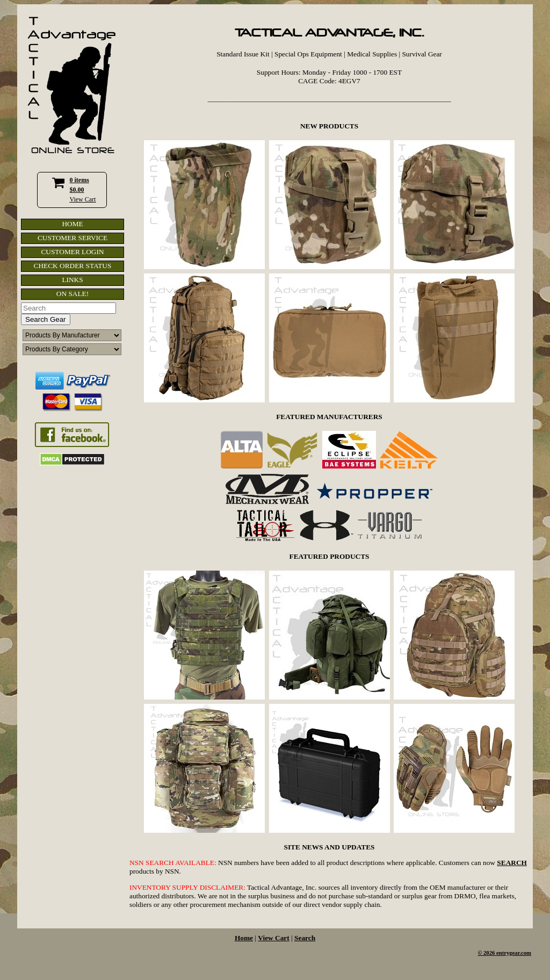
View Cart (83, 199)
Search (305, 938)
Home (244, 938)
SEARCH (512, 863)
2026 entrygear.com (507, 953)
